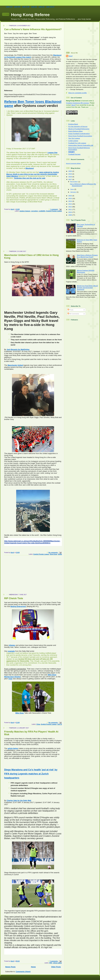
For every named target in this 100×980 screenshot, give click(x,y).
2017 (70, 179)
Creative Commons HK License (77, 103)
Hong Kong (53, 554)
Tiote (10, 679)
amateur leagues (25, 211)
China (38, 724)
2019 (70, 174)
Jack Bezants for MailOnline (18, 349)
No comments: (53, 553)
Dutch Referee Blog (75, 131)
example (11, 651)
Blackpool (30, 168)
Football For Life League (77, 143)
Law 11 (34, 7)
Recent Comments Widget (73, 163)
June (72, 189)
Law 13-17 (50, 7)
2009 (70, 215)
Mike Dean (20, 713)
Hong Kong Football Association (80, 136)
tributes (12, 645)
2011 (70, 209)
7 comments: (54, 961)
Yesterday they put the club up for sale (30, 178)
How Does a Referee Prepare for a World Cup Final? (87, 256)
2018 (70, 177)
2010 (70, 212)
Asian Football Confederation (79, 134)
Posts (70, 310)
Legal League (73, 141)
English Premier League (54, 211)
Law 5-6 (17, 7)
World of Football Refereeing (79, 129)
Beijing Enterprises (18, 606)
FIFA (51, 963)
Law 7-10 (26, 7)
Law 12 (42, 7)
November (74, 182)
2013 (70, 204)
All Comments (73, 314)
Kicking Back (73, 124)
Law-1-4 (9, 7)
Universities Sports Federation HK (81, 145)
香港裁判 (71, 152)
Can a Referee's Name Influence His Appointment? (33, 29)
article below (13, 748)
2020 (70, 171)
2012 (70, 207)
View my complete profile (77, 93)
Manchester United (15, 365)
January (73, 192)
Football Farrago (74, 154)
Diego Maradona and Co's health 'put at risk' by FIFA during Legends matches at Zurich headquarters (31, 774)
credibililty (42, 211)
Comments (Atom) (23, 972)
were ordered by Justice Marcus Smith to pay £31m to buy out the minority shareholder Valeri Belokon (33, 174)
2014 (70, 201)
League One (52, 153)
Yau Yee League (74, 138)
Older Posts (56, 967)
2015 (70, 198)
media (60, 554)
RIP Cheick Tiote (14, 598)
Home (33, 967)
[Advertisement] (32, 232)
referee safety (57, 963)
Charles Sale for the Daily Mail (19, 800)
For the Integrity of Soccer (78, 126)
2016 (70, 196)
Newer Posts (10, 967)
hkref (71, 56)
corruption (34, 211)
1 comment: (54, 209)
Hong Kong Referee (30, 15)
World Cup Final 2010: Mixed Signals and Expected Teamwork (87, 288)
